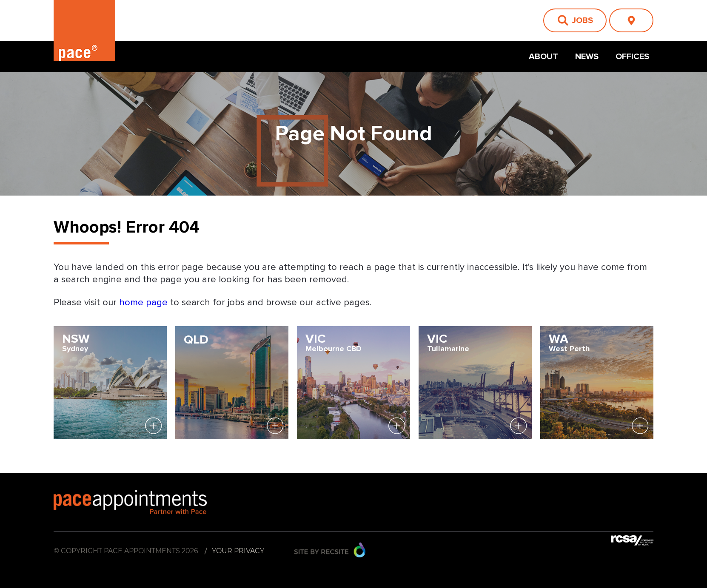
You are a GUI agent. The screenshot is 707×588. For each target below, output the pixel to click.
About (543, 57)
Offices (632, 57)
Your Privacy (238, 551)
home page (145, 303)
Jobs (582, 20)
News (587, 57)
